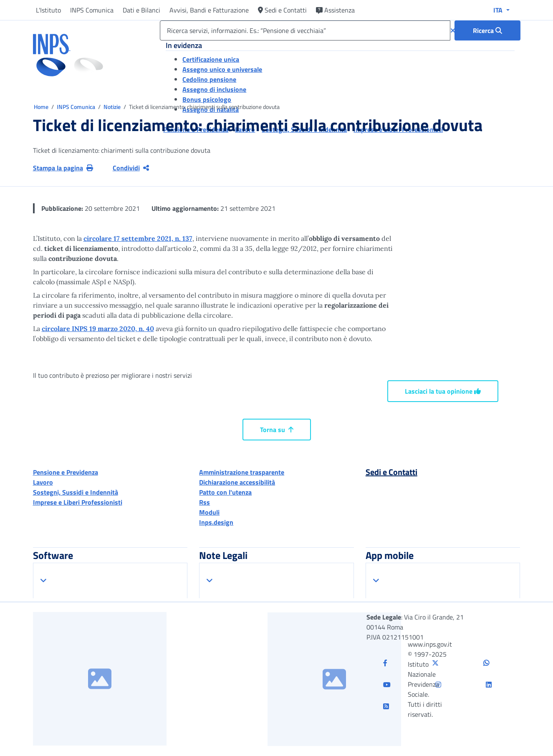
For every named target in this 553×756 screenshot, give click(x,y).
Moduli (209, 512)
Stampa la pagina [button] (63, 168)
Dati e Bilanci (141, 10)
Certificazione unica (211, 59)
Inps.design (216, 522)
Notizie (112, 107)
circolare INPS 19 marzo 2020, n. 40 (98, 329)
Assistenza (335, 10)
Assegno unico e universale (222, 69)
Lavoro (43, 482)
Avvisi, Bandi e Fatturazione (209, 10)
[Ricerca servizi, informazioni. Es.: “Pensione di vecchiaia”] (305, 30)
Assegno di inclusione (214, 89)
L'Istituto (48, 10)
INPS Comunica (92, 10)
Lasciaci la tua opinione (443, 391)
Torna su (277, 430)
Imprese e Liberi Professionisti (78, 502)
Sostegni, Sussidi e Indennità (76, 492)
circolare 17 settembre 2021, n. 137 (138, 238)
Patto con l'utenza (225, 492)
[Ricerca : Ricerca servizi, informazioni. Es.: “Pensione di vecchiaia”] (487, 30)
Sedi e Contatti (282, 10)
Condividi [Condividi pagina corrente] (131, 168)
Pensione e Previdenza (66, 472)
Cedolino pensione (209, 79)
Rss (205, 502)
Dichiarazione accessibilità (237, 482)
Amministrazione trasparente (242, 472)
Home (42, 107)
